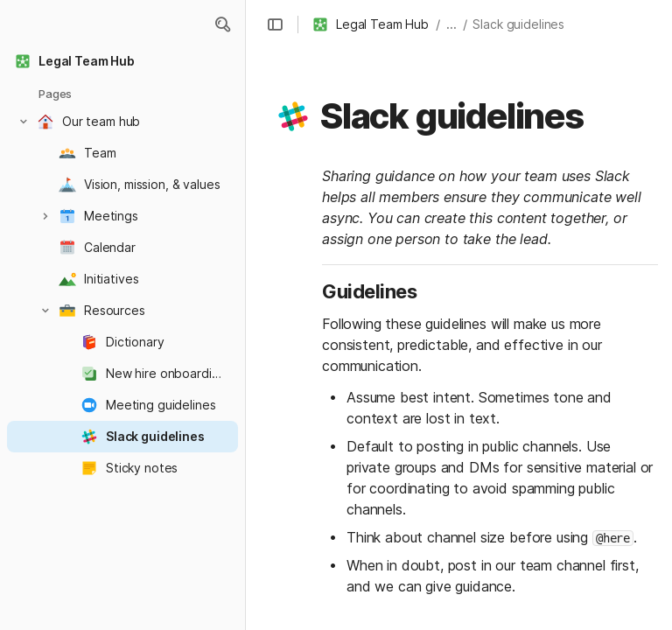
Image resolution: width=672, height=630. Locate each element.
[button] (222, 24)
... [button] (451, 24)
